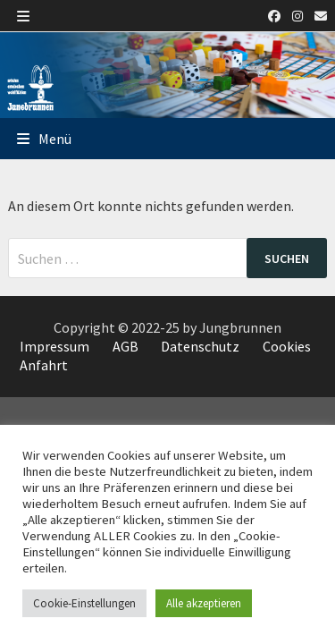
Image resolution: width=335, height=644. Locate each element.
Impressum (54, 346)
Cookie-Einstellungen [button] (84, 603)
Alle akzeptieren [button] (204, 603)
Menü (44, 139)
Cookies (287, 346)
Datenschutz (200, 346)
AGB (126, 346)
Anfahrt (44, 365)
